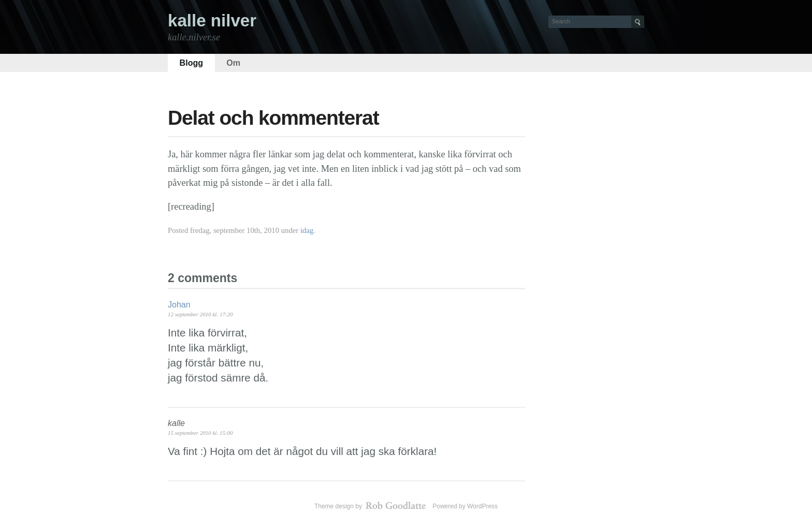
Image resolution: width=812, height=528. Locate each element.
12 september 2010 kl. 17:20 (200, 314)
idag (307, 230)
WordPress (482, 506)
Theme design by (371, 506)
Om (233, 63)
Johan (179, 305)
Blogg (192, 63)
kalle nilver (212, 20)
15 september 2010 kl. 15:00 (200, 433)
